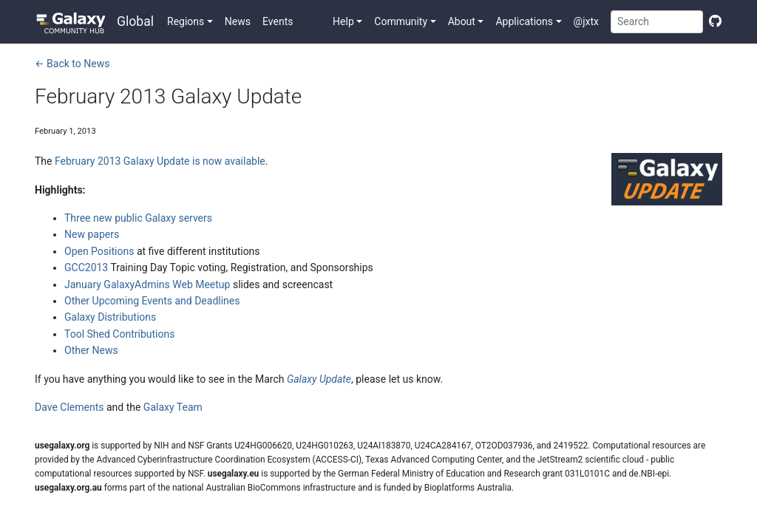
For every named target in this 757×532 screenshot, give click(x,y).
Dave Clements (69, 407)
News (238, 21)
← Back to (72, 64)
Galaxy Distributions (110, 317)
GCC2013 (86, 267)
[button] (190, 21)
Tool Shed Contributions (119, 334)
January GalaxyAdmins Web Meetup (147, 284)
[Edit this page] (712, 21)
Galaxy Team (173, 407)
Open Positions (99, 251)
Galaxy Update (319, 379)
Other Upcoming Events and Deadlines (152, 301)
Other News (91, 350)
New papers (92, 234)
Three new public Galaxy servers (138, 218)
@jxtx (586, 21)
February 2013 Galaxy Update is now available (160, 161)
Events (278, 21)
